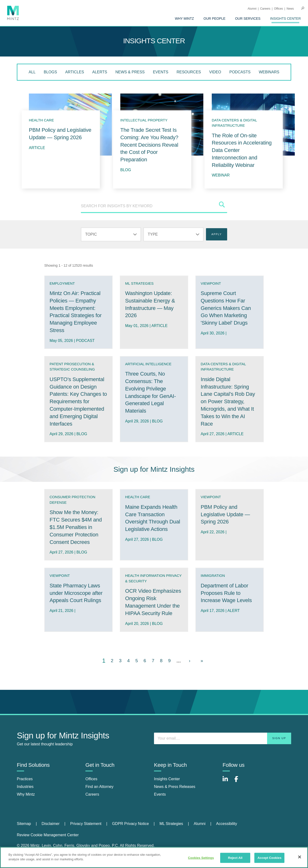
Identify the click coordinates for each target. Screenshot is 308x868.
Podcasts (240, 72)
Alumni (252, 9)
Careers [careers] (92, 794)
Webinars (269, 72)
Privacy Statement (86, 824)
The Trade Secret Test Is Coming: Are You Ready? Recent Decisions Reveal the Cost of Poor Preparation (149, 145)
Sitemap (24, 824)
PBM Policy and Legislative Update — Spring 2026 (225, 514)
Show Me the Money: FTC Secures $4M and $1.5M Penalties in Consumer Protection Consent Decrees (76, 527)
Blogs (50, 72)
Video (215, 72)
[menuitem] (184, 19)
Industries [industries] (25, 787)
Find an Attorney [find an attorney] (99, 787)
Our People (215, 19)
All (32, 72)
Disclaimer (51, 824)
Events (160, 72)
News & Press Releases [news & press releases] (175, 787)
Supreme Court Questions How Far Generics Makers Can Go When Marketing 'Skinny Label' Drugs (226, 308)
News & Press (130, 72)
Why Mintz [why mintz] (26, 794)
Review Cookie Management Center (48, 835)
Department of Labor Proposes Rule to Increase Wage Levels (226, 593)
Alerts (100, 72)
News (290, 9)
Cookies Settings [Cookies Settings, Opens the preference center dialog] (201, 858)
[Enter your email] (223, 738)
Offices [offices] (91, 779)
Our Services (248, 19)
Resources (189, 72)
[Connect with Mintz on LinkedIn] (227, 782)
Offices (279, 9)
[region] (154, 857)
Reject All (235, 858)
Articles (75, 72)
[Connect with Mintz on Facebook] (239, 782)
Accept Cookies (269, 858)
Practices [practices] (25, 779)
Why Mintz (184, 19)
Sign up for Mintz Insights (154, 469)
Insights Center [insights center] (167, 779)
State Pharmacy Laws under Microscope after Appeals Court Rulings (76, 593)
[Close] (300, 857)
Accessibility (227, 824)
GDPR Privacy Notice (131, 824)
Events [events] (160, 794)
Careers (265, 9)
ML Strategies (171, 824)
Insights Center (285, 19)
